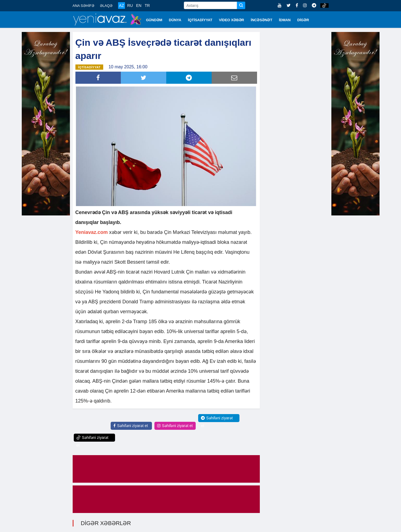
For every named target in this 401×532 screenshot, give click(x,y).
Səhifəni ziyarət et (131, 426)
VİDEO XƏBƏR (232, 20)
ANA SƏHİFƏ (84, 6)
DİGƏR (303, 20)
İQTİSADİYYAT (200, 20)
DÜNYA (175, 20)
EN (139, 6)
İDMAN (285, 20)
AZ (122, 6)
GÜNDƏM (154, 20)
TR (147, 6)
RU (130, 6)
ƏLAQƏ (106, 6)
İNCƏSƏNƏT (261, 20)
